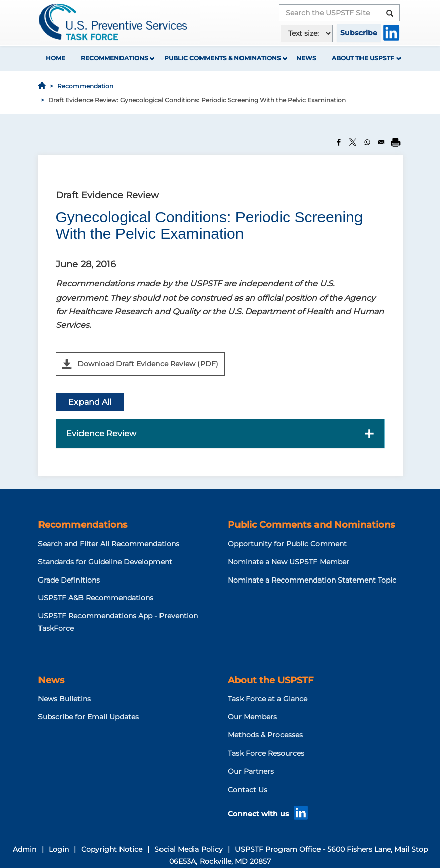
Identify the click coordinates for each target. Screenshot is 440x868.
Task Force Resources (266, 753)
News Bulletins (64, 699)
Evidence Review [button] (101, 433)
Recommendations (114, 58)
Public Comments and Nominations (311, 525)
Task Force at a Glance (268, 699)
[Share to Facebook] (339, 142)
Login (59, 849)
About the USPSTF (363, 58)
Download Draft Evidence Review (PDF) (140, 364)
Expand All (90, 402)
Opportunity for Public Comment (287, 544)
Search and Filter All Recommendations (109, 544)
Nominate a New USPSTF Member (289, 562)
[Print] (395, 142)
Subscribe (359, 33)
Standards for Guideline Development (105, 562)
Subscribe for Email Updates (88, 717)
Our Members (252, 717)
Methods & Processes (265, 735)
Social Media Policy (189, 849)
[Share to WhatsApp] (367, 142)
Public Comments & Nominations (223, 58)
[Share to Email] (381, 142)
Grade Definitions (69, 580)
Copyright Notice (112, 849)
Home (55, 58)
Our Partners (251, 771)
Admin (25, 849)
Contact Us (248, 790)
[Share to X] (353, 142)
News (306, 58)
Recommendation (85, 86)
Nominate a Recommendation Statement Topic (312, 580)
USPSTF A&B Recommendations (96, 598)
